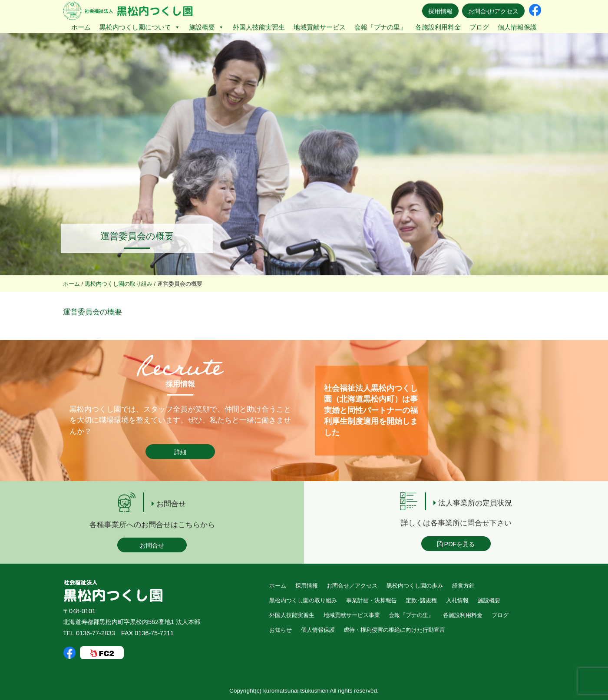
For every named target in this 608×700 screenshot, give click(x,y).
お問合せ (152, 545)
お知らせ (281, 630)
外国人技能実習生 (259, 27)
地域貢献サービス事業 (352, 615)
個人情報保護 (517, 27)
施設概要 (207, 27)
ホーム (81, 27)
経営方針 (463, 586)
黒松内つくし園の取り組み (303, 600)
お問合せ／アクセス (352, 586)
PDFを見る (456, 544)
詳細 (180, 452)
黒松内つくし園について (140, 27)
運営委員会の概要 (93, 312)
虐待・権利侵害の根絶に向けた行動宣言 (394, 630)
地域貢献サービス (320, 27)
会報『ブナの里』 (380, 27)
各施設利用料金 (438, 27)
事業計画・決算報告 (372, 600)
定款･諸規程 (421, 600)
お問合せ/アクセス (493, 11)
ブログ (479, 27)
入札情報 (457, 600)
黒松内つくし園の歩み (415, 586)
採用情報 (440, 11)
